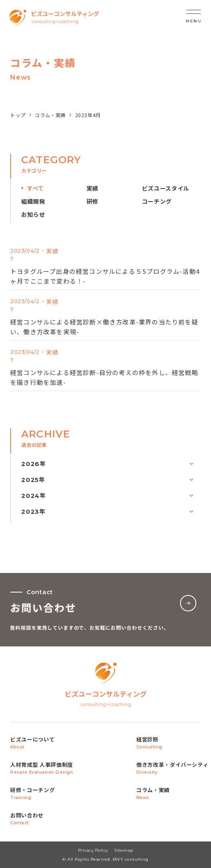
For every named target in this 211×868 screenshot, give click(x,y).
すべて (36, 188)
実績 (92, 188)
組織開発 (33, 201)
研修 (92, 201)
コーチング (157, 201)
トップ (18, 115)
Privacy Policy (93, 850)
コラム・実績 (50, 115)
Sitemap (124, 850)
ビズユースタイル (166, 188)
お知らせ (33, 214)
